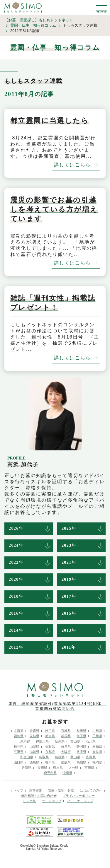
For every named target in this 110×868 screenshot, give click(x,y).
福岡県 (97, 762)
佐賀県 (27, 768)
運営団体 (35, 790)
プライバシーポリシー (79, 796)
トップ (18, 790)
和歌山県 (27, 757)
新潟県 (60, 741)
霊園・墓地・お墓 (61, 790)
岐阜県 (66, 746)
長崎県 (42, 768)
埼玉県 (81, 736)
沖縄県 (67, 773)
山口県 (19, 762)
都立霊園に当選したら (50, 121)
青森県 (34, 731)
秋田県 (81, 731)
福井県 (19, 746)
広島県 (91, 757)
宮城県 (66, 731)
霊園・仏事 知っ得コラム (33, 25)
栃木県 (50, 736)
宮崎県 (89, 768)
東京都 (25, 741)
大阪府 (66, 752)
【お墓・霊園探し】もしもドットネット (39, 20)
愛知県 (97, 746)
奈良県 (97, 752)
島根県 (60, 757)
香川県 (50, 762)
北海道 (19, 731)
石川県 (91, 741)
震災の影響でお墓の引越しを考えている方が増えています (54, 209)
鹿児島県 (50, 773)
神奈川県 (42, 741)
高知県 (81, 762)
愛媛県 (66, 762)
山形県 (97, 731)
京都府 (50, 752)
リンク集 (29, 801)
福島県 (19, 736)
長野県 (50, 746)
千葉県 (97, 736)
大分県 (73, 768)
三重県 (19, 752)
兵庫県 (81, 752)
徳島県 (34, 762)
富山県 (75, 741)
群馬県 (66, 736)
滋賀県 (34, 752)
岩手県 (50, 731)
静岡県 (81, 746)
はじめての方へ (91, 790)
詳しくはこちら (72, 165)
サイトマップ (52, 801)
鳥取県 (44, 757)
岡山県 (75, 757)
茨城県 (34, 736)
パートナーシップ (80, 801)
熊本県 (58, 768)
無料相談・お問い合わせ (39, 796)
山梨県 (34, 746)
